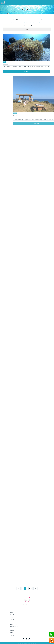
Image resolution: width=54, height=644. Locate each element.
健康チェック (13, 633)
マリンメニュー (13, 615)
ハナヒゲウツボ (24, 23)
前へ (19, 588)
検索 (27, 29)
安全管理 (12, 630)
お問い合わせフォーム (15, 627)
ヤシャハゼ (32, 23)
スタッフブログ (13, 617)
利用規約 (12, 635)
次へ (35, 588)
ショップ (12, 620)
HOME (4, 16)
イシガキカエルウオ (41, 23)
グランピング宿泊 (14, 624)
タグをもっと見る (26, 26)
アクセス (12, 622)
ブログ (5, 62)
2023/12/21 (5, 64)
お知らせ (12, 612)
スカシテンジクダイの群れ (14, 23)
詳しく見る (26, 72)
